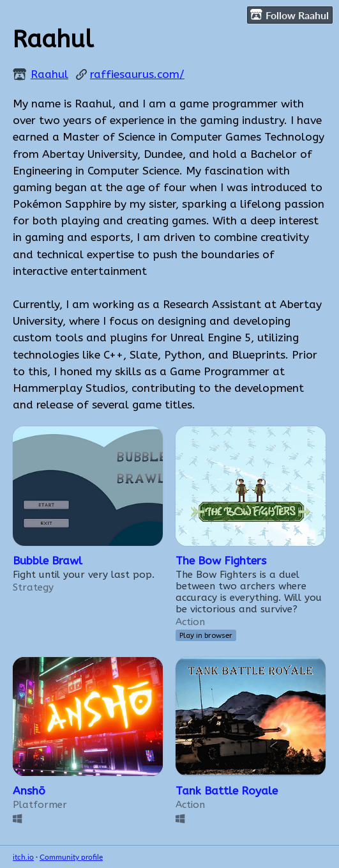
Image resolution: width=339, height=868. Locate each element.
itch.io (23, 857)
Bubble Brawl (48, 561)
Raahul (49, 74)
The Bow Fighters (221, 561)
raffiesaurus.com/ (137, 74)
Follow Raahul (290, 15)
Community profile (71, 857)
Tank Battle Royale (227, 791)
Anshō (29, 791)
